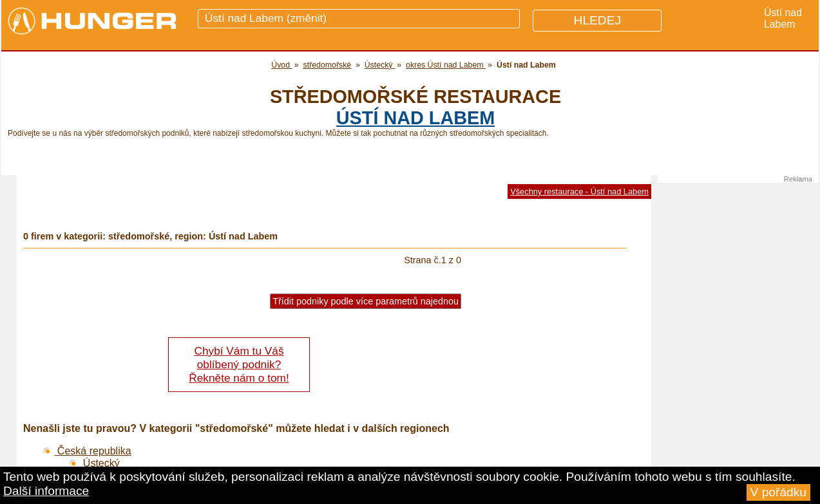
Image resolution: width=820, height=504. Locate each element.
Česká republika (87, 451)
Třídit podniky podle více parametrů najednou (366, 301)
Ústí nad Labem (415, 118)
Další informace (46, 491)
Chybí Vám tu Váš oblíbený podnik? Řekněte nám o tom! (239, 364)
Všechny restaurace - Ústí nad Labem (579, 191)
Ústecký (94, 463)
